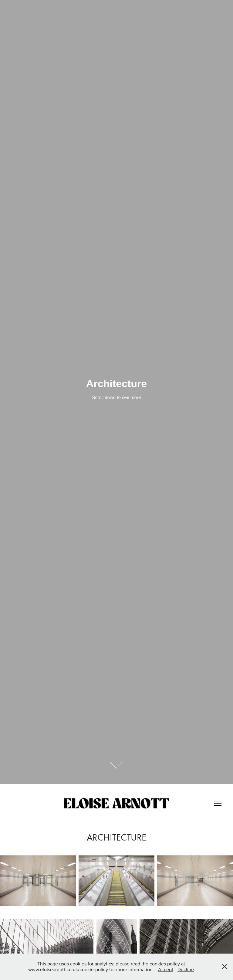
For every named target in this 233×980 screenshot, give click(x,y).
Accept (166, 969)
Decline (186, 969)
